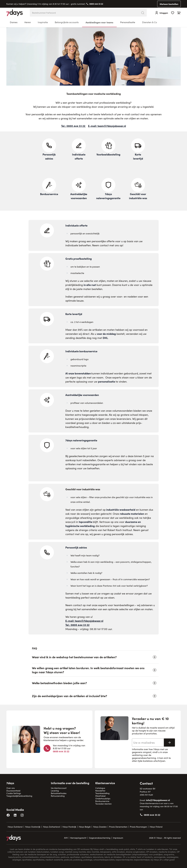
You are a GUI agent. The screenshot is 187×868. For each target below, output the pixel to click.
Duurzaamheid (13, 791)
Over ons (11, 788)
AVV (66, 838)
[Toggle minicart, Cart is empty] (179, 13)
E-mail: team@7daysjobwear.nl (107, 126)
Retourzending (58, 796)
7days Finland (156, 827)
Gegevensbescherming (100, 838)
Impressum (118, 838)
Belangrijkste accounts (67, 22)
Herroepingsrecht (78, 838)
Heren (28, 22)
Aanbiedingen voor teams (99, 22)
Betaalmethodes (59, 793)
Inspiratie (43, 22)
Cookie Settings (14, 793)
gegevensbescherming (144, 758)
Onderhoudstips (103, 798)
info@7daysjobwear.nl (158, 800)
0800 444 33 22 (96, 4)
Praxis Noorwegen (138, 827)
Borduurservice (102, 801)
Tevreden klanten (103, 804)
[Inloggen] (161, 13)
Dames (14, 22)
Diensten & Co (150, 22)
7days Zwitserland (51, 827)
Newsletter (100, 791)
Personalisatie (128, 22)
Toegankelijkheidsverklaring (19, 796)
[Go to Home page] (15, 13)
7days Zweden (100, 827)
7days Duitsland (15, 827)
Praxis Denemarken (118, 827)
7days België (85, 827)
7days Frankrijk (69, 827)
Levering (55, 791)
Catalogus (100, 788)
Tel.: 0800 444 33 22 (74, 126)
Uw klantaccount (59, 788)
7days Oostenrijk (33, 827)
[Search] (143, 13)
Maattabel (100, 796)
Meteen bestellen (169, 4)
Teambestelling (102, 793)
